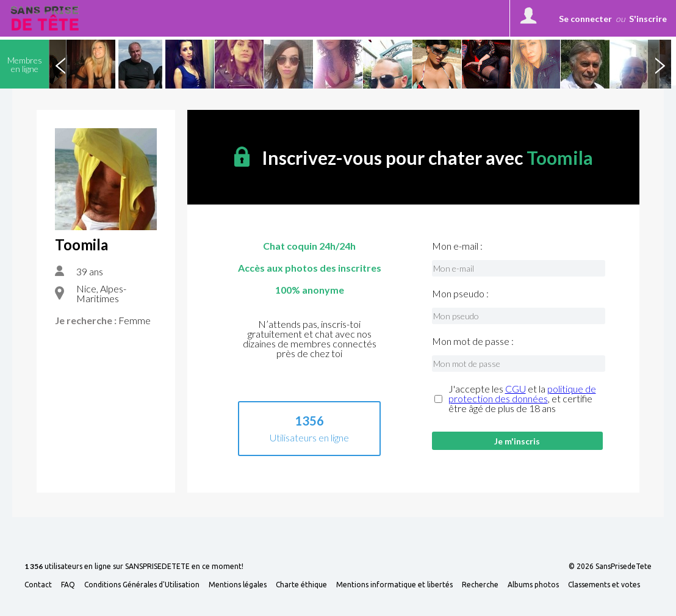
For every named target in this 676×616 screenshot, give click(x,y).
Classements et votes (604, 585)
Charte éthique (301, 585)
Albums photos (533, 585)
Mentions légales (238, 585)
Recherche (480, 585)
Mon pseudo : (460, 294)
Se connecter (585, 19)
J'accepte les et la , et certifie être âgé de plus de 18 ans (522, 399)
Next (660, 64)
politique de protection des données (522, 393)
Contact (38, 585)
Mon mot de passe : (473, 341)
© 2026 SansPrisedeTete (610, 567)
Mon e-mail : (457, 246)
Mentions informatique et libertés (394, 585)
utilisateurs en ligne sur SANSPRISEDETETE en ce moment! (134, 567)
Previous (60, 64)
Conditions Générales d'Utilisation (142, 585)
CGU (516, 389)
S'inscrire (648, 19)
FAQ (68, 585)
